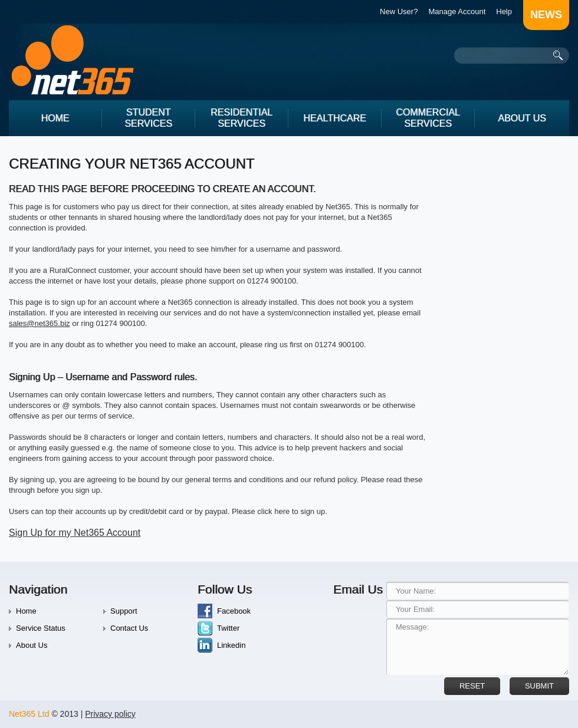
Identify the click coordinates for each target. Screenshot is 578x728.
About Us (522, 118)
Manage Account (457, 11)
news (546, 15)
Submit (539, 686)
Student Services (148, 118)
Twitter (228, 628)
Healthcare (334, 118)
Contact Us (129, 628)
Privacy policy (110, 714)
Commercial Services (428, 118)
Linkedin (231, 645)
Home (55, 118)
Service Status (41, 628)
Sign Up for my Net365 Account (75, 533)
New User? (399, 11)
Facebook (234, 611)
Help (504, 11)
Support (124, 611)
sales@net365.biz (40, 323)
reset (472, 686)
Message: (477, 647)
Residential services (242, 118)
